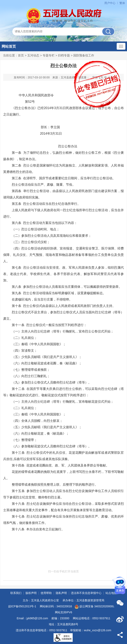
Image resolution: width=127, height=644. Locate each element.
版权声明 (31, 593)
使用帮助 (46, 593)
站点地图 (111, 593)
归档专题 (64, 55)
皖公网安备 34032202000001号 (97, 607)
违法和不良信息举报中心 (86, 593)
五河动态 (33, 55)
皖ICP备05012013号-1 (22, 606)
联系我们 (16, 593)
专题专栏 (49, 55)
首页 (21, 55)
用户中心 (110, 3)
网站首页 (9, 46)
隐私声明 (61, 593)
